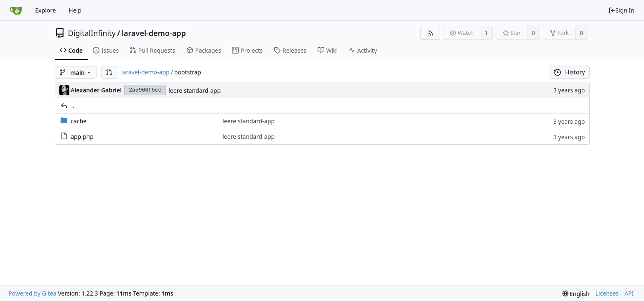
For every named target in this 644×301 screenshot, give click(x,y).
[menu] (576, 294)
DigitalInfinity (92, 33)
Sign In (621, 10)
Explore (45, 10)
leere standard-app (195, 91)
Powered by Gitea (32, 293)
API (629, 293)
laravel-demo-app (154, 33)
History (570, 72)
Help (75, 10)
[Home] (16, 10)
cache (79, 121)
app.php (82, 136)
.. (73, 106)
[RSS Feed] (430, 33)
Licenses (607, 293)
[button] (109, 72)
